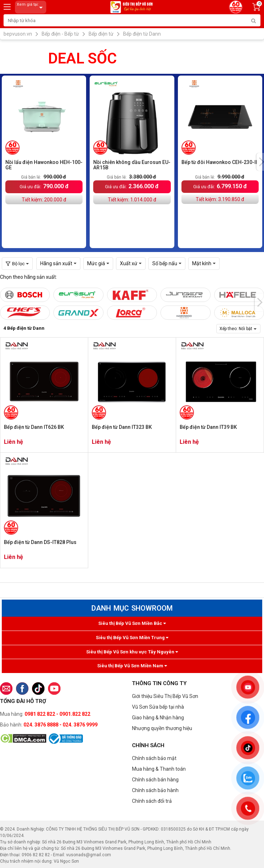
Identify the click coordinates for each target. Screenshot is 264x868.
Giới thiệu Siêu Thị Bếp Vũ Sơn (165, 696)
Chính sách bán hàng (155, 780)
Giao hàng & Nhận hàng (158, 718)
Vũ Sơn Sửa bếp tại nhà (158, 707)
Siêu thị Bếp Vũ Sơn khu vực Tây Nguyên (132, 652)
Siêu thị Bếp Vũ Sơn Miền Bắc (132, 623)
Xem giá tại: (31, 7)
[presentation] (259, 302)
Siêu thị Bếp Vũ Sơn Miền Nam (132, 666)
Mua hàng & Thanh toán (159, 769)
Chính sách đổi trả (152, 801)
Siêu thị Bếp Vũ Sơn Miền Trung (132, 638)
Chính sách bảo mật (154, 758)
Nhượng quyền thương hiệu (162, 728)
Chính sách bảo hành (155, 790)
